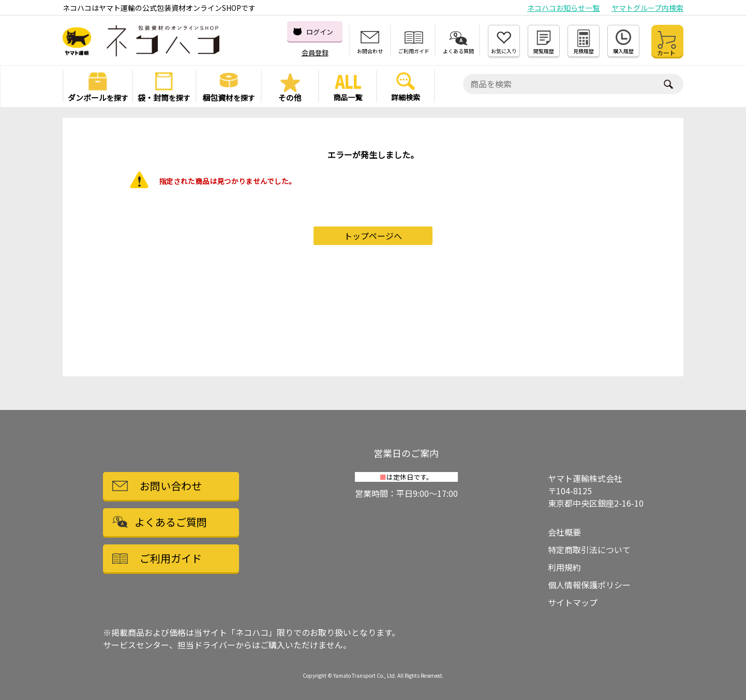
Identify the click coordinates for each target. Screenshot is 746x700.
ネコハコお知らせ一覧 (563, 8)
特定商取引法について (589, 550)
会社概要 (564, 532)
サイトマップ (573, 602)
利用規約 (564, 567)
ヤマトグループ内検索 (647, 8)
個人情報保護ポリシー (589, 585)
